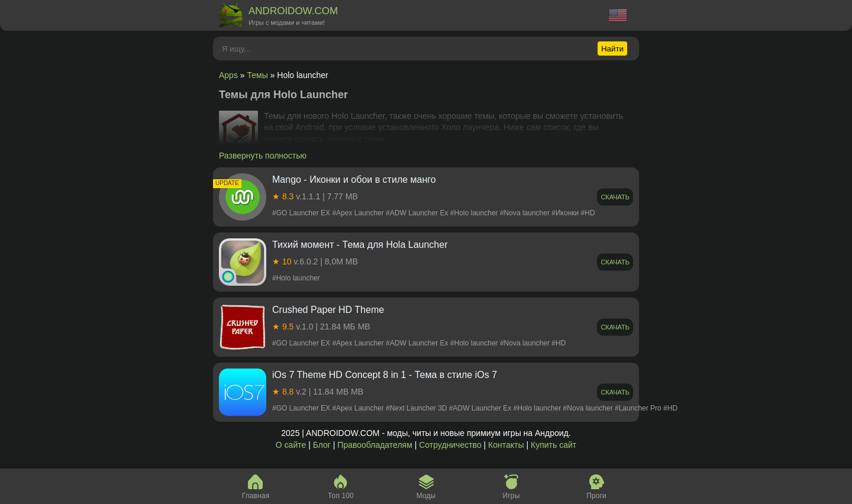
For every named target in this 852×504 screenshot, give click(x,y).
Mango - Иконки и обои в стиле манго (354, 180)
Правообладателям (375, 445)
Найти (612, 49)
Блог (322, 445)
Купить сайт (554, 445)
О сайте (291, 445)
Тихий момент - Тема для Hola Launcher (360, 245)
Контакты (506, 445)
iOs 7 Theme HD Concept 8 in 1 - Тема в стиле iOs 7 (385, 375)
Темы (258, 75)
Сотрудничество (450, 445)
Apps (228, 75)
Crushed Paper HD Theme (328, 310)
